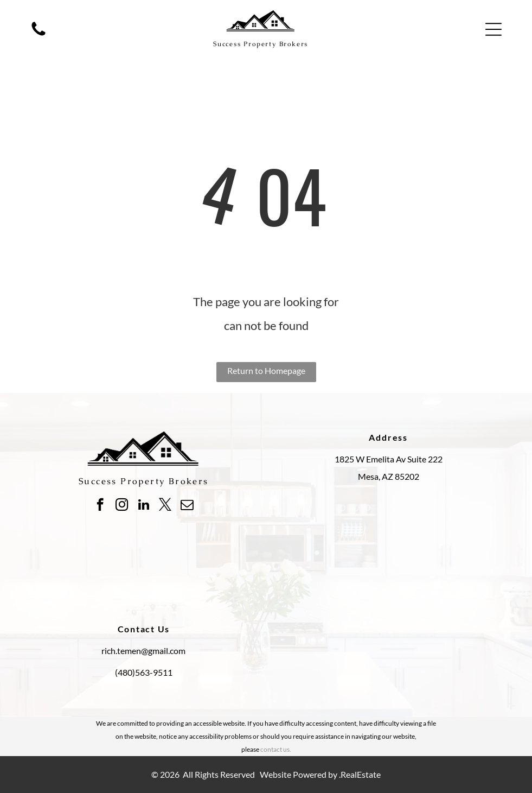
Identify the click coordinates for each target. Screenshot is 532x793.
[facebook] (100, 506)
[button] (493, 29)
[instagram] (122, 506)
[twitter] (165, 506)
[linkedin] (143, 506)
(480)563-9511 (144, 672)
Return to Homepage (266, 370)
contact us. (276, 749)
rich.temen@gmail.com (143, 651)
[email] (187, 506)
